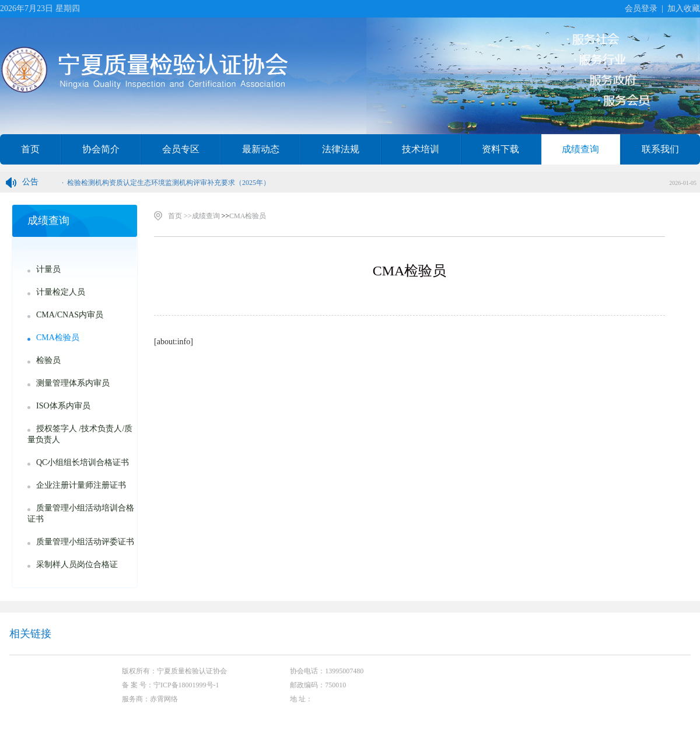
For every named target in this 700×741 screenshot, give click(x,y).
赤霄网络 (164, 699)
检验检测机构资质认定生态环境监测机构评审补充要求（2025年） (169, 183)
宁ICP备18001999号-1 (186, 685)
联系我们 (660, 149)
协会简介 (101, 149)
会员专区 (181, 149)
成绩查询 (580, 149)
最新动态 (261, 149)
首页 (30, 149)
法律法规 (341, 149)
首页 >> (180, 216)
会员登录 (641, 8)
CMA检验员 (248, 216)
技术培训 (421, 149)
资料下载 (501, 149)
